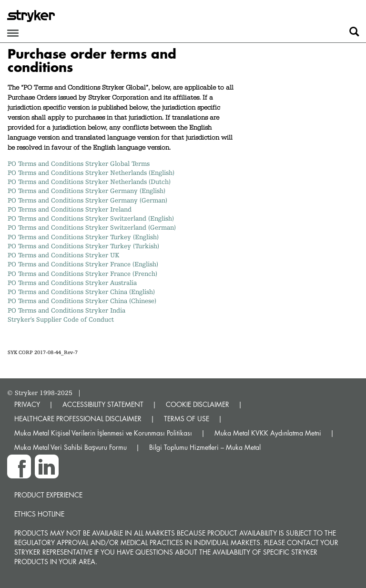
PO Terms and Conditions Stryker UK (63, 255)
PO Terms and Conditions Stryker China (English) (81, 292)
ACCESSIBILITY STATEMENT (103, 404)
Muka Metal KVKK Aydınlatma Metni (268, 433)
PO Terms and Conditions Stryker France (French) (82, 274)
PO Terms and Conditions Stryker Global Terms (79, 163)
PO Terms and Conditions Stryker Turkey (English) (83, 237)
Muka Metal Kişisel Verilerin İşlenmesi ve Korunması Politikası (103, 433)
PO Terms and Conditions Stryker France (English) (83, 264)
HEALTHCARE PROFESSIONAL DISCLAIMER (78, 419)
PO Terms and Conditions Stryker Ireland (70, 209)
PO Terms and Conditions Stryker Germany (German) (87, 200)
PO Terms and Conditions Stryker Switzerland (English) (91, 218)
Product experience (48, 495)
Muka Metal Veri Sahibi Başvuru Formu (71, 447)
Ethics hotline (39, 514)
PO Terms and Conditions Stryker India (66, 310)
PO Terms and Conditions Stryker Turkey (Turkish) (83, 246)
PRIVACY (27, 404)
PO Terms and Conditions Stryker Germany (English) (86, 191)
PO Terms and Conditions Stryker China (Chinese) (82, 301)
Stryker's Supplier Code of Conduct (61, 319)
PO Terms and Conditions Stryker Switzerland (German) (92, 227)
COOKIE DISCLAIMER (198, 404)
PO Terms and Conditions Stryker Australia (74, 283)
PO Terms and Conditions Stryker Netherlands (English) (91, 172)
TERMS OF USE (187, 419)
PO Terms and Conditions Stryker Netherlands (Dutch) (89, 182)
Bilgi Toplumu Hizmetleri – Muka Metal (205, 447)
